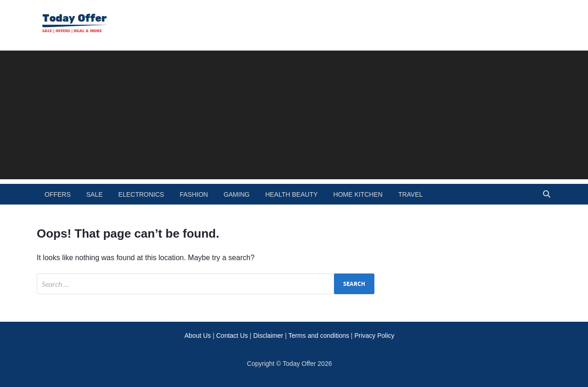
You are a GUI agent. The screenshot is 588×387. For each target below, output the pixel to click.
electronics (141, 194)
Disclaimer (268, 336)
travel (410, 194)
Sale (95, 194)
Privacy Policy (374, 336)
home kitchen (358, 194)
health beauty (291, 194)
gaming (237, 194)
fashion (194, 194)
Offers (58, 194)
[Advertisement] (294, 115)
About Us (198, 336)
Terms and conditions (319, 336)
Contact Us (232, 336)
